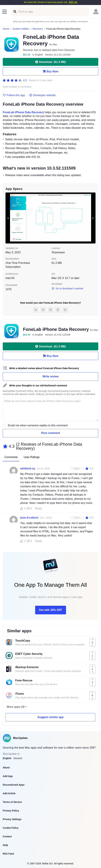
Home (6, 29)
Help (5, 845)
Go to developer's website (67, 288)
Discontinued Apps (14, 785)
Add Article (9, 793)
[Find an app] (15, 12)
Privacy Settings (12, 819)
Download (50, 62)
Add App (8, 776)
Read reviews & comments (17, 87)
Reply (38, 508)
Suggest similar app (50, 717)
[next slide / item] (93, 218)
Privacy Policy (11, 811)
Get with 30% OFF (50, 610)
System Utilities (21, 29)
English (7, 758)
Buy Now (50, 71)
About (6, 768)
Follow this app (14, 95)
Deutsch (18, 758)
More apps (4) (16, 707)
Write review (51, 376)
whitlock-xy (28, 468)
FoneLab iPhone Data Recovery (23, 112)
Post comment (50, 433)
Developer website (42, 95)
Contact (7, 836)
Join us (73, 2)
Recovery (38, 29)
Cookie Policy (11, 828)
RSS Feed (8, 854)
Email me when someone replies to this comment (38, 425)
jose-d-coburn (29, 518)
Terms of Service (12, 802)
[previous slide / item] (8, 218)
